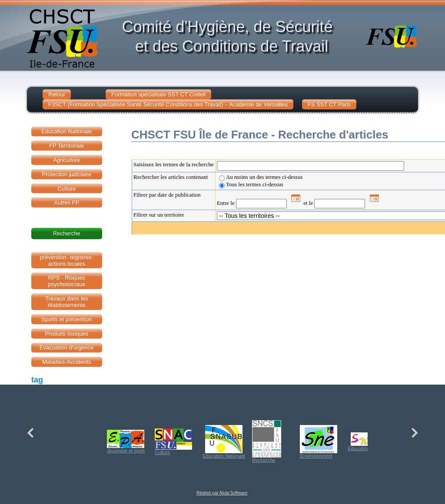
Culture (173, 442)
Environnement (319, 442)
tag (37, 380)
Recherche (267, 441)
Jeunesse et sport (126, 441)
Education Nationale (224, 442)
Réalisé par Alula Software (222, 493)
